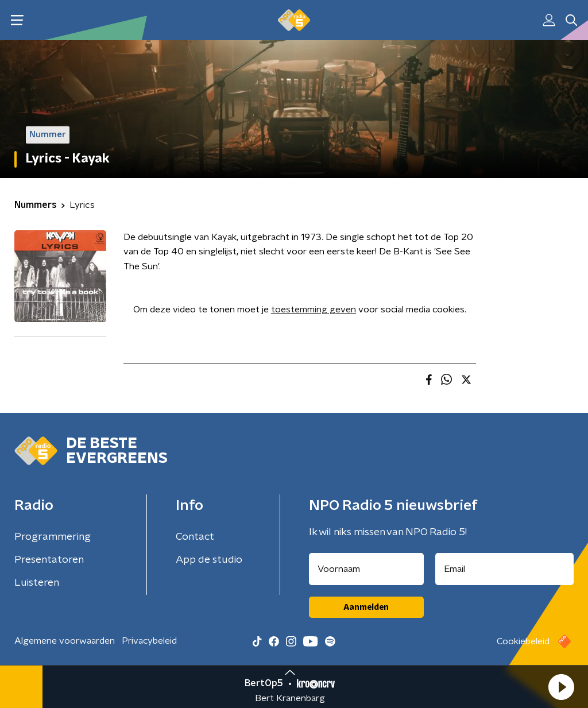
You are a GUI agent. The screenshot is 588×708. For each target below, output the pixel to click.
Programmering (53, 537)
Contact (195, 537)
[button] (561, 687)
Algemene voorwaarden (65, 641)
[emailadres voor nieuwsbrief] (505, 569)
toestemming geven (314, 309)
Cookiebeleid (523, 641)
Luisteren (37, 583)
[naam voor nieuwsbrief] (366, 569)
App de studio (209, 560)
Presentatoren (49, 560)
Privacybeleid (149, 641)
